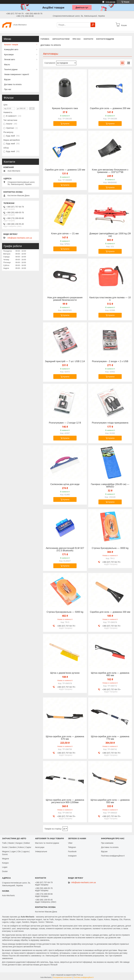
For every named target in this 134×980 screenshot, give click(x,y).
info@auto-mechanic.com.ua (20, 238)
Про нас (77, 39)
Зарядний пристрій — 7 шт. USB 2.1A (65, 361)
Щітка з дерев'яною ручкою (65, 673)
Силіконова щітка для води (65, 484)
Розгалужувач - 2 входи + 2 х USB (110, 361)
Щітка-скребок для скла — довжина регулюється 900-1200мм (65, 801)
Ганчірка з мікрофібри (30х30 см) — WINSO (110, 486)
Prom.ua (80, 975)
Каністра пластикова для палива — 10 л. (110, 299)
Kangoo (5, 863)
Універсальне (41, 851)
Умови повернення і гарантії (17, 74)
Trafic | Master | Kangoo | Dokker (16, 843)
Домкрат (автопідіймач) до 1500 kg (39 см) (110, 235)
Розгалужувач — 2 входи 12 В (65, 423)
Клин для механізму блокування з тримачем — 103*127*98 (110, 171)
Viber (70, 843)
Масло (7, 65)
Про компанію (107, 843)
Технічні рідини (11, 69)
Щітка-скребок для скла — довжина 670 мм (65, 738)
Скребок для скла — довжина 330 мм (110, 612)
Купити (66, 124)
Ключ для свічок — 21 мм (65, 234)
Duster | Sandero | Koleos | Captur (17, 847)
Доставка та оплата (51, 45)
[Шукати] (93, 25)
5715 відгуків (110, 2)
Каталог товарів (11, 45)
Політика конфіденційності (113, 856)
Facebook (72, 851)
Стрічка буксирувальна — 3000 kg (110, 548)
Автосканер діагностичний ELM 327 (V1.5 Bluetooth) (65, 549)
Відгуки (7, 79)
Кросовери (9, 55)
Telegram (72, 847)
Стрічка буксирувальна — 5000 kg (65, 612)
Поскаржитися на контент (62, 977)
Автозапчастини (61, 39)
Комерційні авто (11, 49)
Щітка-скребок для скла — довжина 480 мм (110, 674)
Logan (5, 867)
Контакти (88, 39)
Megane (6, 859)
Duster (5, 871)
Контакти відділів (105, 39)
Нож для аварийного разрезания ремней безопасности (65, 299)
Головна (45, 39)
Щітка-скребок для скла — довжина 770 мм (110, 738)
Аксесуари (40, 847)
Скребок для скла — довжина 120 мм (65, 170)
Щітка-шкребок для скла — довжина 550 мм (110, 801)
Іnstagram (72, 856)
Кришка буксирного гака (65, 108)
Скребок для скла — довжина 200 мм (110, 108)
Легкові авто (10, 59)
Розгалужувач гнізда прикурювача (110, 423)
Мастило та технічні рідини (47, 843)
